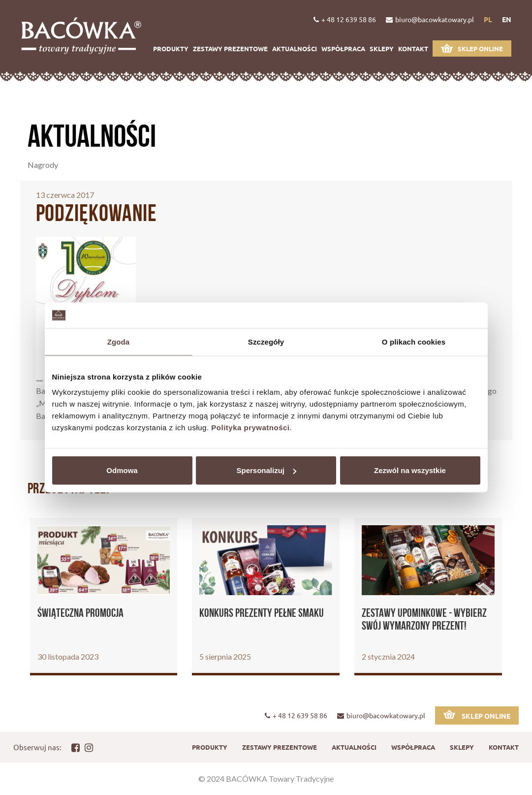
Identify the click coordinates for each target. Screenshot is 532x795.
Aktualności (295, 48)
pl (488, 19)
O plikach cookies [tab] (414, 341)
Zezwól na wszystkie (410, 470)
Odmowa (122, 470)
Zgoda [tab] (119, 341)
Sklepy (382, 48)
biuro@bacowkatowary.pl (430, 19)
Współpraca (343, 48)
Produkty (171, 48)
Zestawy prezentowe (230, 48)
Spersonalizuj (266, 470)
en (507, 19)
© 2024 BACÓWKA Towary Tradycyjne (266, 779)
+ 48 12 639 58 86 (345, 19)
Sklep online (472, 48)
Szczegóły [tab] (266, 341)
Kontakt (413, 48)
